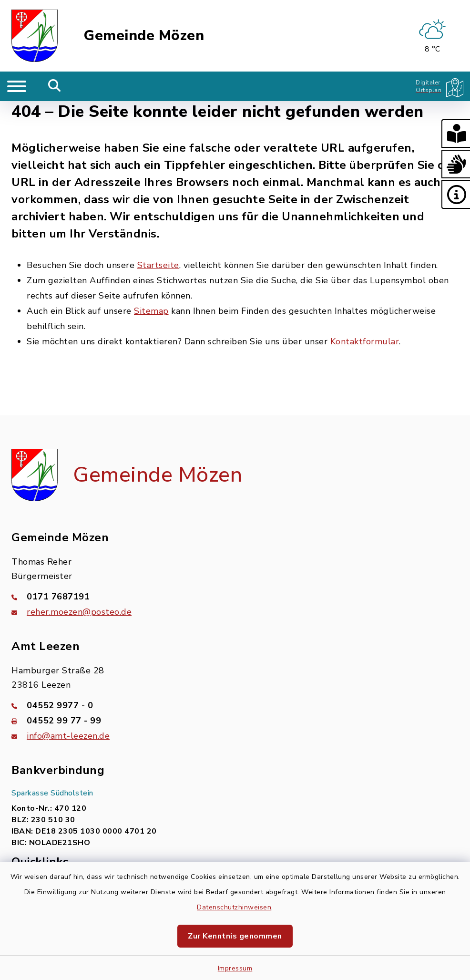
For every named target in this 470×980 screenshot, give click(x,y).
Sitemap (151, 311)
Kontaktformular (365, 341)
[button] (456, 134)
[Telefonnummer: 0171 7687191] (235, 597)
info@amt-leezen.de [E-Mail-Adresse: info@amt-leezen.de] (68, 736)
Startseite (158, 265)
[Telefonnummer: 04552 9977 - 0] (235, 705)
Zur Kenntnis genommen (235, 936)
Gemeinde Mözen (144, 36)
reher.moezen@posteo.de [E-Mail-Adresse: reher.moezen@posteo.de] (79, 612)
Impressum (235, 968)
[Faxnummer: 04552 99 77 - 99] (235, 721)
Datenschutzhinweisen (234, 907)
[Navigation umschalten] (17, 86)
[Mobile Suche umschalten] (55, 86)
